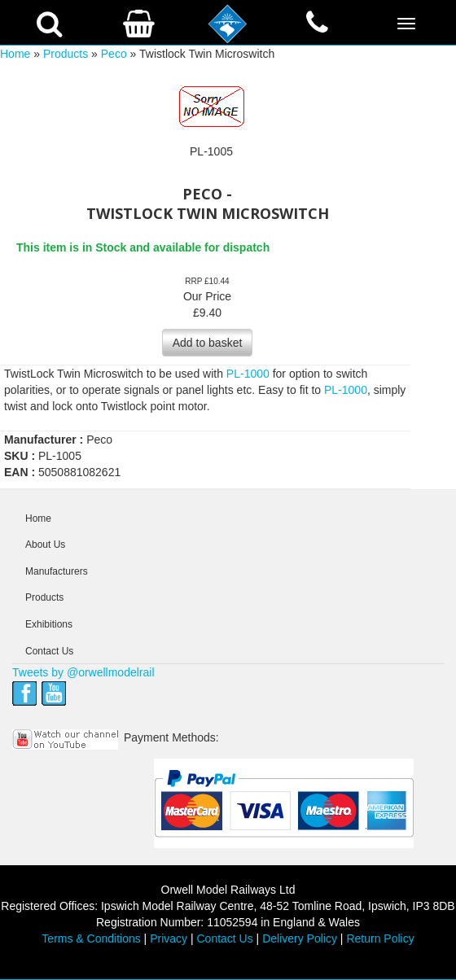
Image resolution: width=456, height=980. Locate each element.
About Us (45, 545)
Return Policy (380, 938)
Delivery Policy (300, 938)
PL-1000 (248, 374)
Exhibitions (49, 624)
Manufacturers (57, 571)
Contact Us (49, 651)
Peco (114, 54)
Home (15, 54)
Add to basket (208, 343)
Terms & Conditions (91, 938)
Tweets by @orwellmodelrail (83, 672)
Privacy (169, 938)
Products (66, 54)
